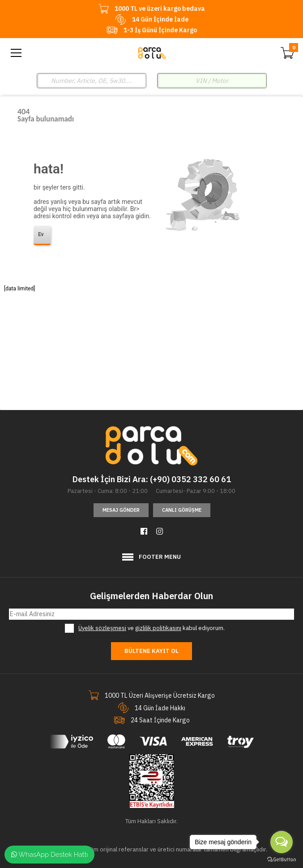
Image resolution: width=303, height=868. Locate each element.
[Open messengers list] (282, 842)
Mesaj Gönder (121, 510)
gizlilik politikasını (158, 628)
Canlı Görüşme (182, 510)
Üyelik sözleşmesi (102, 628)
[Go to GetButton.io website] (282, 859)
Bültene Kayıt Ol (151, 651)
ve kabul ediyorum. (151, 628)
